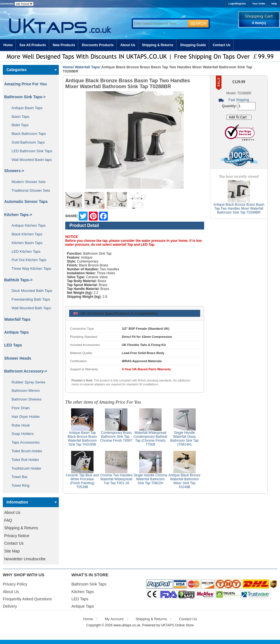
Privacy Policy (15, 584)
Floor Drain (19, 408)
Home (8, 45)
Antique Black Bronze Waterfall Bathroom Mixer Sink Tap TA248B (184, 481)
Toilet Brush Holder (25, 451)
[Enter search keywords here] (160, 24)
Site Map (12, 551)
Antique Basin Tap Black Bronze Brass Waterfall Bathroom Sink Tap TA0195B (82, 439)
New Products (64, 45)
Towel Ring (18, 485)
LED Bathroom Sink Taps (30, 151)
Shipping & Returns (158, 45)
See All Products (33, 45)
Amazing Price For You (25, 84)
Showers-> (14, 171)
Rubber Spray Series (26, 382)
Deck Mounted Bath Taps (30, 291)
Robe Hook (19, 425)
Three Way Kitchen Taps (29, 269)
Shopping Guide (193, 45)
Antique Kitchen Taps (27, 225)
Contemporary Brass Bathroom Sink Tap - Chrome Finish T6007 (116, 437)
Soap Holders (21, 434)
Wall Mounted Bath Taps (29, 308)
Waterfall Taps (87, 67)
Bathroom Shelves (25, 399)
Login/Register (237, 4)
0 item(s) (259, 23)
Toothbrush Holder (24, 468)
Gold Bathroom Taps (26, 142)
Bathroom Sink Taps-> (25, 97)
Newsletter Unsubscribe (25, 559)
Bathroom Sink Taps (89, 584)
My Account (114, 619)
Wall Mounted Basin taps (30, 160)
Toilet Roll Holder (23, 460)
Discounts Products (98, 45)
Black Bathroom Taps (27, 134)
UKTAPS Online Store (177, 625)
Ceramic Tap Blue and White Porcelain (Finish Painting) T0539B (82, 481)
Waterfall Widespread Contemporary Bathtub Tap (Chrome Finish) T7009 (151, 439)
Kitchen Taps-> (18, 215)
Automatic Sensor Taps (26, 202)
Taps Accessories (24, 442)
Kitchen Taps (83, 592)
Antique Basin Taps (25, 108)
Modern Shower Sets (27, 182)
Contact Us (222, 45)
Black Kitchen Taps (25, 234)
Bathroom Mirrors (24, 391)
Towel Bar (17, 477)
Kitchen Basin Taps (25, 243)
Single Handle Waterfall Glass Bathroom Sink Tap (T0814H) (184, 439)
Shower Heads (18, 358)
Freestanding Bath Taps (29, 299)
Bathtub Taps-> (18, 280)
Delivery (10, 606)
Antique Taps (17, 332)
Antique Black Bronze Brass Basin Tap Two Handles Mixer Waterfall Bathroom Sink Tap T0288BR (239, 209)
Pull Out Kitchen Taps (27, 260)
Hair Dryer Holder (24, 417)
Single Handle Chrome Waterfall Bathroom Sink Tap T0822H (151, 479)
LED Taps (13, 345)
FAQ (8, 520)
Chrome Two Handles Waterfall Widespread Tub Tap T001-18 (116, 479)
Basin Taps (18, 117)
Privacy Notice (17, 536)
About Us (128, 45)
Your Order (259, 4)
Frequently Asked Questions (27, 599)
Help (274, 4)
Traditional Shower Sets (29, 190)
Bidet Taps (18, 125)
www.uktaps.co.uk (127, 625)
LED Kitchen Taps (24, 251)
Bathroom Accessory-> (26, 371)
